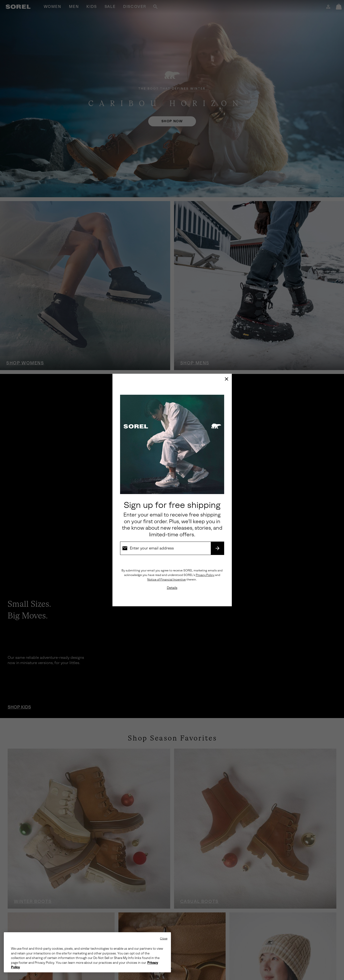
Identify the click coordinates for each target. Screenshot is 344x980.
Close (164, 939)
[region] (87, 952)
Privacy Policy (205, 575)
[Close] (227, 379)
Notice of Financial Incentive (167, 580)
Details (172, 588)
